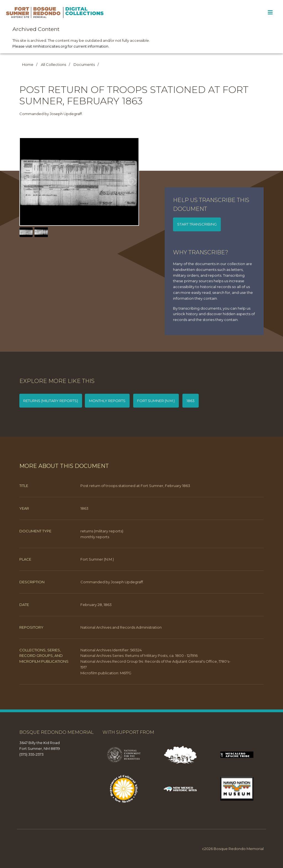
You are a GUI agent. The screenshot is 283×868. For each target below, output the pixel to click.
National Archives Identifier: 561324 (111, 650)
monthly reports (107, 401)
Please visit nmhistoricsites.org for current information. (61, 46)
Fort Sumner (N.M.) (156, 401)
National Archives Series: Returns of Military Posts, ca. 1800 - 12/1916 (139, 655)
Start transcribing (197, 224)
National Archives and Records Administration (121, 627)
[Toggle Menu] (270, 12)
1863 (191, 401)
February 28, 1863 (96, 605)
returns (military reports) (51, 401)
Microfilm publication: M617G (106, 673)
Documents (84, 64)
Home (28, 64)
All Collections (53, 64)
